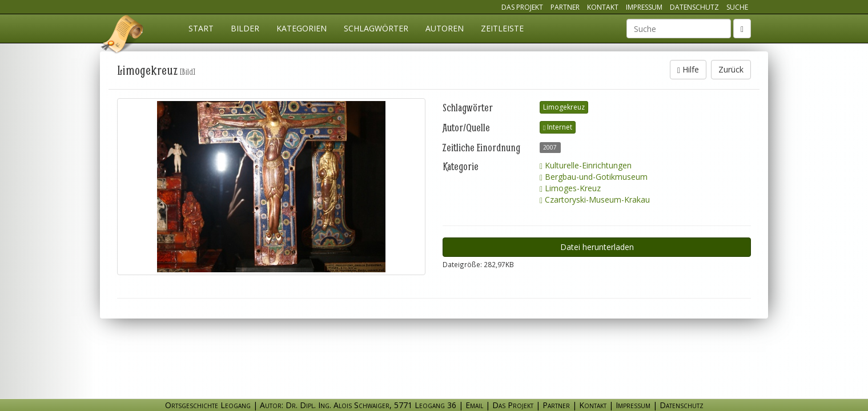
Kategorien (302, 28)
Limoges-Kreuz (570, 188)
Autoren (445, 28)
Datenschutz (694, 7)
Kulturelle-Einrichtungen (586, 165)
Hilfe (688, 69)
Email (474, 405)
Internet (558, 127)
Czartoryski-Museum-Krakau (595, 200)
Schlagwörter (376, 28)
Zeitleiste (502, 28)
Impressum (644, 7)
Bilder (245, 28)
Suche (737, 7)
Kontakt (603, 7)
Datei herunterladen (597, 247)
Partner (565, 7)
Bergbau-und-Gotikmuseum (594, 177)
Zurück (731, 69)
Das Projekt (522, 7)
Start (201, 28)
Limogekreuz (564, 107)
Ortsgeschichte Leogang (123, 36)
